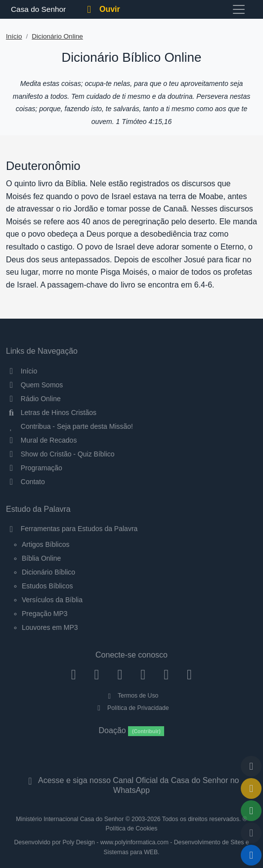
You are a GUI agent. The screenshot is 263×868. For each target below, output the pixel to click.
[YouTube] (143, 674)
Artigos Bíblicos (45, 544)
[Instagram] (97, 674)
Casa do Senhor (37, 9)
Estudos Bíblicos (47, 586)
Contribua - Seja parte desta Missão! (69, 426)
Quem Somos (34, 385)
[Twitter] (120, 674)
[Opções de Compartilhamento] (251, 811)
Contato (25, 482)
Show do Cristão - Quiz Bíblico (60, 454)
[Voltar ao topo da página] (251, 766)
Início (14, 36)
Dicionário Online (57, 36)
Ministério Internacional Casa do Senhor (70, 819)
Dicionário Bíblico (48, 572)
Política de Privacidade (131, 708)
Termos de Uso (132, 696)
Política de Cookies (132, 828)
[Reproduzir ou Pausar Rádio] (251, 855)
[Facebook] (73, 674)
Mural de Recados (41, 440)
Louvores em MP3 (50, 627)
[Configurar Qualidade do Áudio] (251, 833)
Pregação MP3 (45, 614)
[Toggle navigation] (239, 9)
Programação (34, 468)
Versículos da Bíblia (52, 600)
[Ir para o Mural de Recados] (251, 788)
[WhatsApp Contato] (166, 674)
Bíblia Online (41, 558)
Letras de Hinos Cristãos (51, 413)
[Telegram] (190, 674)
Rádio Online (33, 399)
